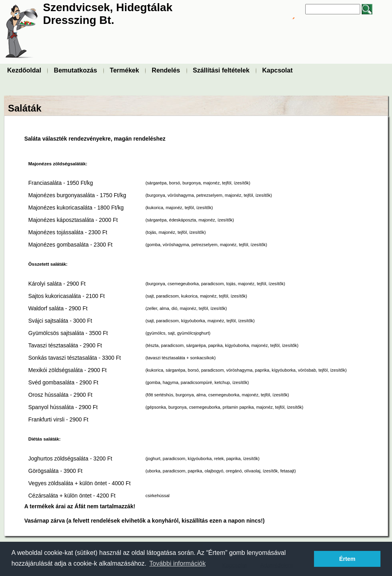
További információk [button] (177, 563)
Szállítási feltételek (221, 70)
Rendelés (166, 70)
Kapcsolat (277, 70)
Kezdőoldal (24, 70)
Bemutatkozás (75, 70)
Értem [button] (347, 559)
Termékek (125, 70)
